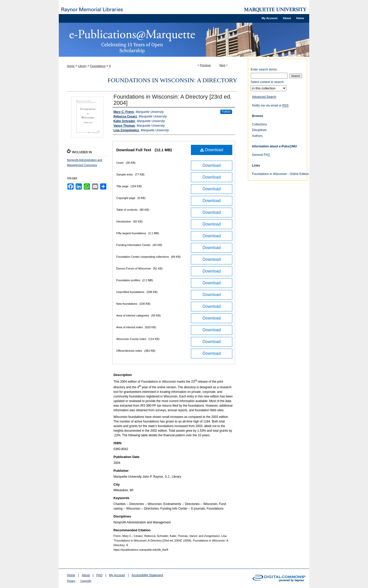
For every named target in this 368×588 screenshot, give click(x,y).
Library (82, 66)
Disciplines (259, 130)
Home (71, 66)
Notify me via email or (270, 105)
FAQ (99, 575)
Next (222, 65)
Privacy (71, 581)
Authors (257, 136)
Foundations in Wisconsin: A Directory (172, 80)
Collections (260, 124)
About (86, 575)
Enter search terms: (264, 69)
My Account (117, 575)
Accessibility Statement (147, 575)
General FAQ (261, 155)
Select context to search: (267, 82)
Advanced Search (264, 97)
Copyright (86, 581)
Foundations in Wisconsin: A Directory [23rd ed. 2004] (172, 100)
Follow (226, 112)
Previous (205, 65)
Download (212, 150)
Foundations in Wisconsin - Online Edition (280, 174)
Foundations (98, 66)
